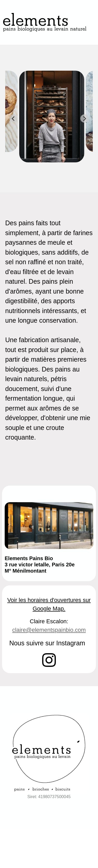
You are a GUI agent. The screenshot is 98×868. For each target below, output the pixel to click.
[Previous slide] (14, 118)
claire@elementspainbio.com (49, 630)
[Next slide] (84, 118)
